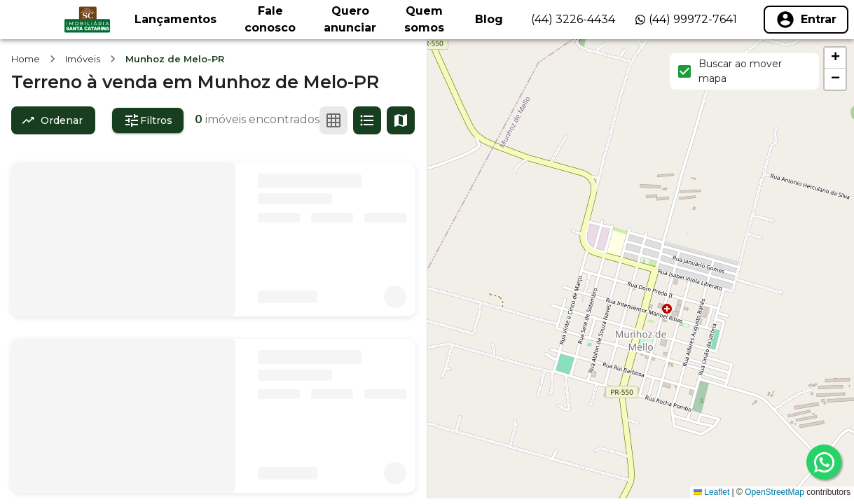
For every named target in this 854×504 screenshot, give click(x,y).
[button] (835, 58)
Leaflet (711, 492)
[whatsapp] (824, 462)
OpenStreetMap (774, 492)
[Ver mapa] (401, 120)
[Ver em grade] (333, 120)
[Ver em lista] (367, 120)
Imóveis (83, 59)
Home (26, 59)
